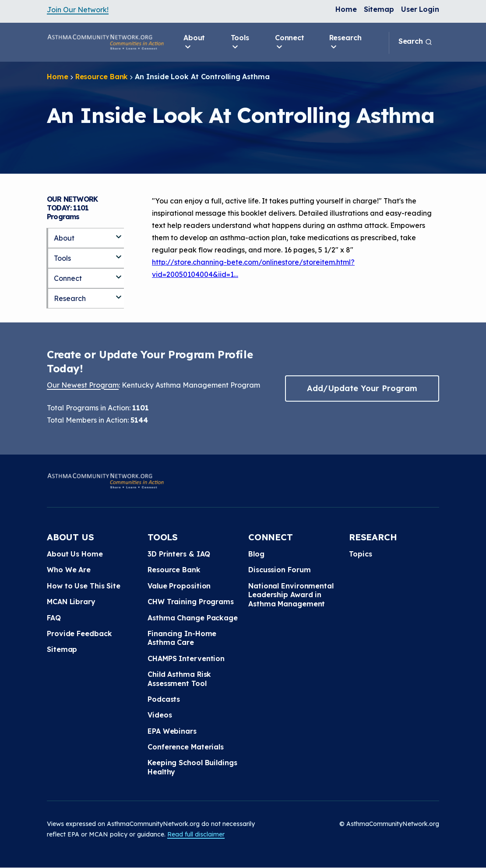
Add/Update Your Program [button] (362, 388)
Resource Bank (102, 77)
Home (346, 9)
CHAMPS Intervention (186, 658)
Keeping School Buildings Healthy (192, 767)
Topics (360, 554)
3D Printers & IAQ (179, 554)
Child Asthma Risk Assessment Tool (179, 679)
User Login (420, 9)
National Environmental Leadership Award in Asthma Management (291, 595)
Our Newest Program (83, 385)
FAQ (54, 618)
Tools (240, 42)
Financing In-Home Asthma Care (182, 638)
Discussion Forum (279, 570)
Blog (256, 554)
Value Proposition (179, 586)
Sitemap (379, 9)
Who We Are (69, 570)
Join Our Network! (78, 10)
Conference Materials (186, 747)
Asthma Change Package (193, 618)
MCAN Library (71, 602)
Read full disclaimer (196, 834)
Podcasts (164, 699)
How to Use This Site (84, 586)
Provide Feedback (79, 633)
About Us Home (75, 554)
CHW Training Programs (191, 602)
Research (345, 42)
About (194, 42)
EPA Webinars (172, 731)
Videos (160, 715)
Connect (290, 42)
